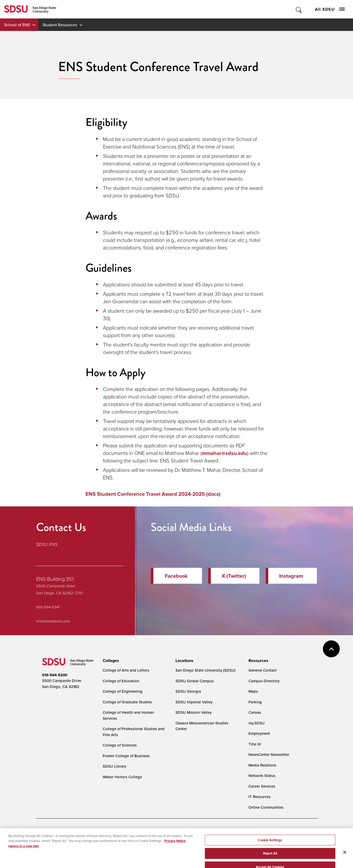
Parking (255, 702)
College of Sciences (120, 745)
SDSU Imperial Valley (194, 702)
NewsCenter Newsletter (269, 754)
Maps (253, 691)
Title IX (255, 744)
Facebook (176, 576)
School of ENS (17, 25)
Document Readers (81, 832)
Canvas (255, 712)
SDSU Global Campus (195, 681)
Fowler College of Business (126, 756)
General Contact (263, 670)
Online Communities (266, 807)
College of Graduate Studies (127, 702)
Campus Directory (264, 681)
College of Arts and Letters (126, 670)
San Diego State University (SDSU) (205, 670)
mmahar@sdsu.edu (224, 453)
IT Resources (260, 797)
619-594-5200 (55, 675)
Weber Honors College (122, 777)
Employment (259, 733)
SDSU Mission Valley (194, 712)
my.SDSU (257, 723)
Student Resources (60, 25)
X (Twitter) (234, 576)
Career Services (262, 786)
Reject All (270, 862)
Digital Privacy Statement (123, 832)
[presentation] (110, 661)
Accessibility (48, 832)
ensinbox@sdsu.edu (53, 621)
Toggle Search (299, 9)
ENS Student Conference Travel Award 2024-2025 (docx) (153, 494)
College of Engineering (123, 691)
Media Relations (262, 765)
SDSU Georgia (188, 691)
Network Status (262, 776)
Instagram (291, 576)
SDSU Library (114, 766)
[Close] (345, 860)
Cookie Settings (163, 832)
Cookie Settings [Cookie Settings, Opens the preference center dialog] (270, 848)
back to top (331, 649)
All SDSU (330, 9)
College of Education (121, 681)
